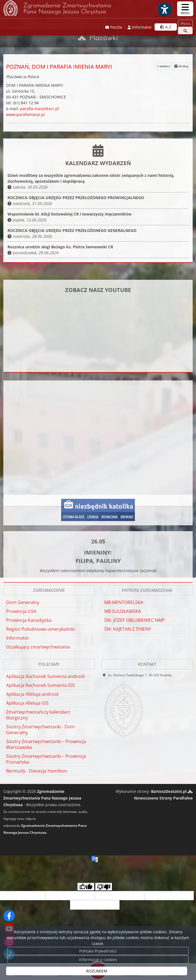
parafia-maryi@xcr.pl (39, 109)
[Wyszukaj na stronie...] (185, 23)
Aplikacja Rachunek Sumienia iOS (40, 685)
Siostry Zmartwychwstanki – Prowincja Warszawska (46, 744)
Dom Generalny (23, 602)
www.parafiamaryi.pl (25, 114)
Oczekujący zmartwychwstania (38, 647)
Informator (18, 638)
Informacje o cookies (98, 960)
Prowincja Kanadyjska (29, 620)
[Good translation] (86, 887)
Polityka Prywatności (98, 951)
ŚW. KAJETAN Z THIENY (128, 629)
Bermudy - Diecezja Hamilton (37, 771)
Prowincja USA (21, 611)
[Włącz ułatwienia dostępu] (164, 9)
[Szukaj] (185, 31)
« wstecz (164, 66)
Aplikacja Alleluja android (32, 694)
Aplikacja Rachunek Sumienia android (45, 676)
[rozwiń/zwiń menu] (185, 9)
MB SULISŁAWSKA (123, 611)
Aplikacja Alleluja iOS (27, 703)
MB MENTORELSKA (124, 602)
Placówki (104, 38)
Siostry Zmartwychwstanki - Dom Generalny (40, 730)
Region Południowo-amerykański (40, 629)
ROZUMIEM (97, 971)
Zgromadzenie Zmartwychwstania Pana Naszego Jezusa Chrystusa (57, 8)
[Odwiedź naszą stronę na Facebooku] (9, 916)
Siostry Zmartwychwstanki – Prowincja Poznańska (46, 759)
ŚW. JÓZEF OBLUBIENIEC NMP (135, 620)
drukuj (181, 66)
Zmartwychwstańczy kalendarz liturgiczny (38, 715)
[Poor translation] (104, 887)
